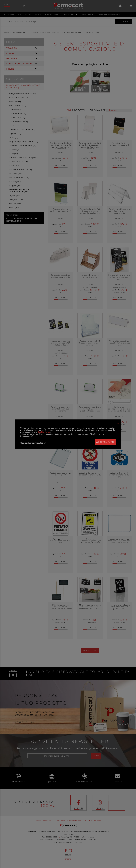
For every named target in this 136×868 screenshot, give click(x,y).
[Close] (118, 423)
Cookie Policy (44, 432)
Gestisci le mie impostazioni (33, 443)
